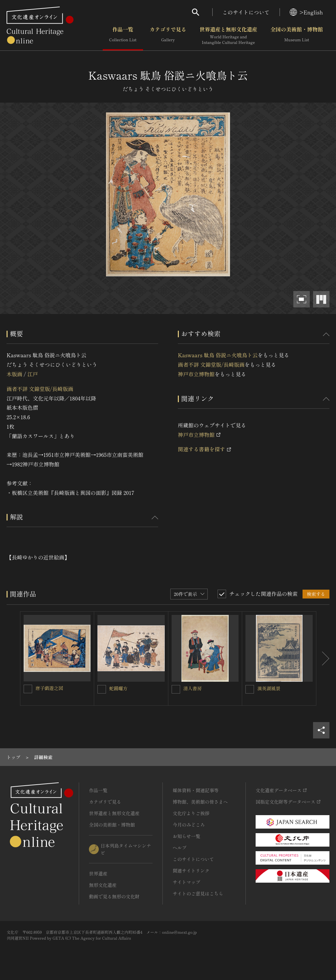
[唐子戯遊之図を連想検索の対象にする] (28, 689)
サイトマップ (186, 882)
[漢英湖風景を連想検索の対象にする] (250, 689)
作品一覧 (123, 36)
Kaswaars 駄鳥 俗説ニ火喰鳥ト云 (218, 355)
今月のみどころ (189, 825)
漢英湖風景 (269, 688)
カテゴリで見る (168, 36)
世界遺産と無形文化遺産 (228, 36)
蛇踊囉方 (118, 688)
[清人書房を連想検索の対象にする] (176, 689)
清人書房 (193, 688)
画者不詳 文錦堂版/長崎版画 (40, 389)
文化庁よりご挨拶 (191, 813)
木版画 (14, 374)
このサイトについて (246, 12)
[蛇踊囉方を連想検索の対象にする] (102, 689)
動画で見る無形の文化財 (114, 896)
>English (306, 12)
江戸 (32, 374)
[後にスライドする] (323, 659)
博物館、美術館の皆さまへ (200, 802)
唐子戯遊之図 (49, 688)
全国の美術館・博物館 (297, 36)
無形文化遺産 (103, 885)
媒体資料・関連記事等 (196, 790)
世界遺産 (98, 873)
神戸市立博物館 (196, 374)
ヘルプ (179, 848)
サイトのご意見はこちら (198, 893)
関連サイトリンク (191, 871)
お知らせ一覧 (186, 836)
